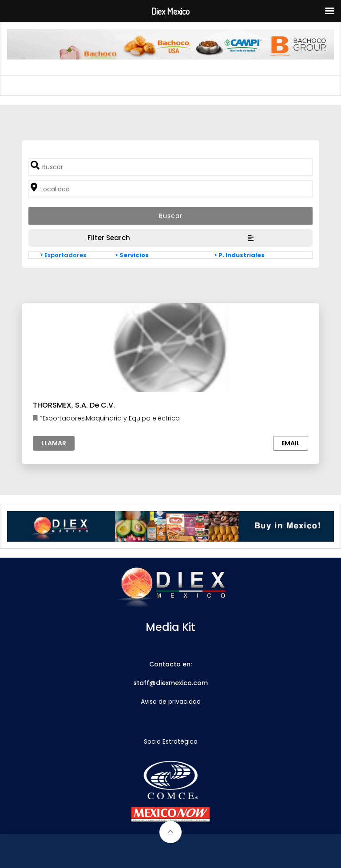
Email (291, 443)
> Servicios (132, 255)
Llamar (54, 443)
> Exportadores (63, 255)
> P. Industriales (239, 255)
